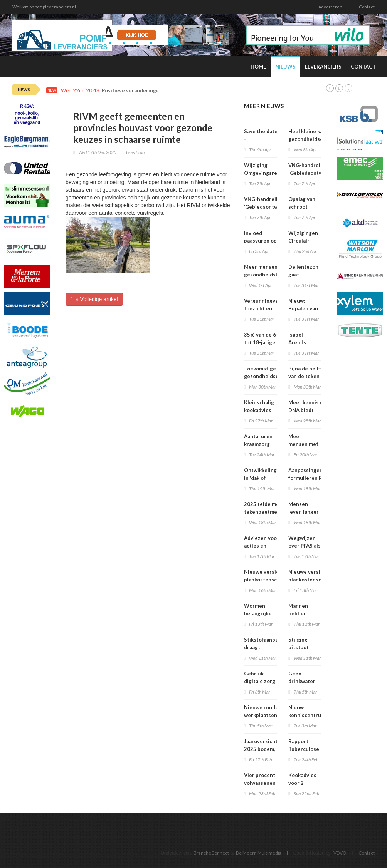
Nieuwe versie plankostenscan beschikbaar (263, 580)
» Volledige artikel (94, 299)
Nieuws (285, 67)
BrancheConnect (211, 853)
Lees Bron (135, 152)
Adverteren (330, 7)
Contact (367, 7)
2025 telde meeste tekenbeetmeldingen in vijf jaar (270, 512)
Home (258, 67)
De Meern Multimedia (259, 853)
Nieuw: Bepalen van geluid (303, 308)
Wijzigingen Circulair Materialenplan (307, 241)
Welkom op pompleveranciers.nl (44, 7)
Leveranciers (323, 67)
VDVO (340, 853)
